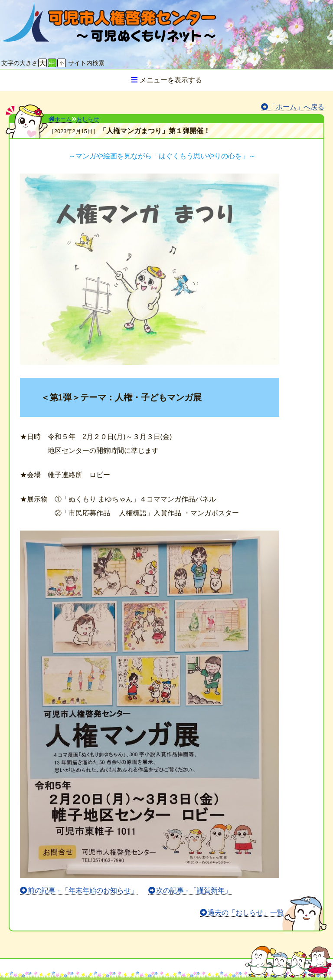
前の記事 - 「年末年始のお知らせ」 (83, 890)
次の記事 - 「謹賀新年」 (194, 890)
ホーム (60, 119)
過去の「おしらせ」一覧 (246, 913)
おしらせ (88, 119)
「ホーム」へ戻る (297, 107)
